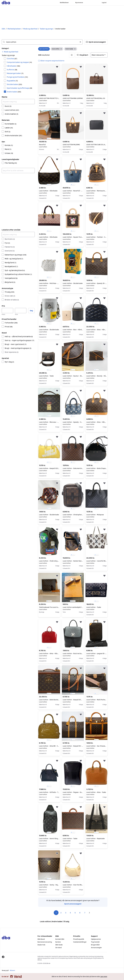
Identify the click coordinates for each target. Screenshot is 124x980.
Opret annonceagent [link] (73, 904)
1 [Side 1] (56, 913)
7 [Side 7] (85, 913)
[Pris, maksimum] (21, 311)
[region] (49, 125)
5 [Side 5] (75, 913)
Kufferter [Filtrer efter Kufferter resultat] (12, 70)
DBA (3, 29)
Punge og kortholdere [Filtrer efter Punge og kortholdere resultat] (17, 77)
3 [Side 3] (66, 913)
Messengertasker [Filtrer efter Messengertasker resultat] (15, 73)
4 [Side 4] (70, 913)
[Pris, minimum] (7, 311)
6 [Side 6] (80, 913)
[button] (96, 42)
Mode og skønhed (30, 29)
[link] (10, 52)
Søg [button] (31, 311)
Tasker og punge (46, 29)
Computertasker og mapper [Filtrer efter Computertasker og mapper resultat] (19, 62)
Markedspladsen (14, 29)
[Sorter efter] (99, 55)
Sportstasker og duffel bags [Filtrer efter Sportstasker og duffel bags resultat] (20, 88)
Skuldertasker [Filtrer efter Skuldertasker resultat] (14, 84)
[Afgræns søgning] (18, 102)
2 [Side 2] (61, 913)
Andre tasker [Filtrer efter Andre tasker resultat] (14, 92)
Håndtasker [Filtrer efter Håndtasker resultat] (14, 66)
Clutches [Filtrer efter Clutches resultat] (12, 59)
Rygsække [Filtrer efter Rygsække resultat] (12, 81)
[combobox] (42, 42)
